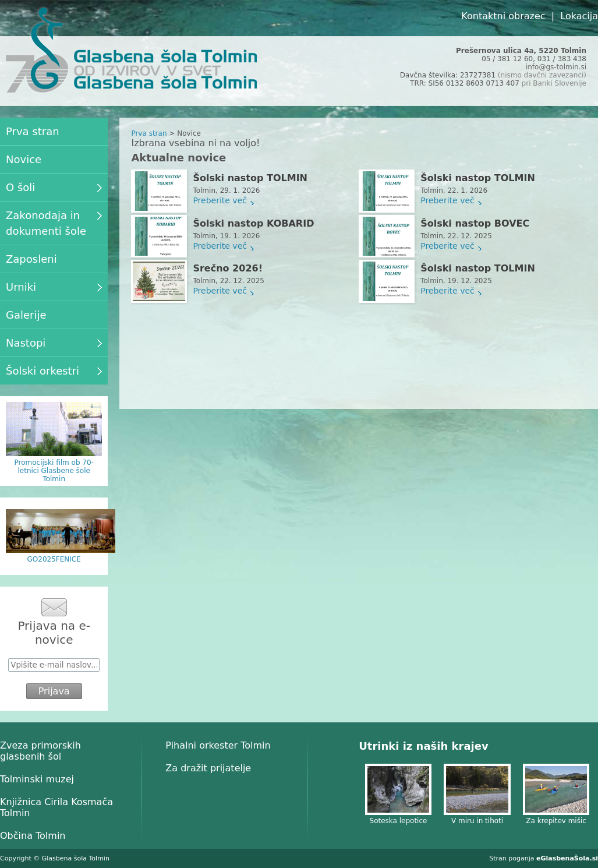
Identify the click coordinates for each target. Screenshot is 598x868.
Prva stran (149, 133)
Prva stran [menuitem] (33, 131)
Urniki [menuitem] (54, 287)
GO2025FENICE (54, 559)
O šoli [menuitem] (54, 187)
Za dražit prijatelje (208, 768)
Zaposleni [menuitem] (31, 259)
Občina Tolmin (33, 836)
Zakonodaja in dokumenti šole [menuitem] (54, 223)
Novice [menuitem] (24, 159)
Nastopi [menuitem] (54, 343)
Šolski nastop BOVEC (475, 223)
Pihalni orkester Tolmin (218, 745)
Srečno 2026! (228, 268)
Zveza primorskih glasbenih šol (40, 751)
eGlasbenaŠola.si (567, 858)
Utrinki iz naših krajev (423, 746)
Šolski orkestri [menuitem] (54, 371)
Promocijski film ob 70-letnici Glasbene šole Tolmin (54, 471)
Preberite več (220, 200)
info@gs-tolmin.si (556, 67)
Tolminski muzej (37, 779)
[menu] (54, 251)
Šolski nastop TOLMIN (250, 178)
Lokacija (579, 16)
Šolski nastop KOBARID (253, 223)
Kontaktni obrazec (503, 16)
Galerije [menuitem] (26, 315)
